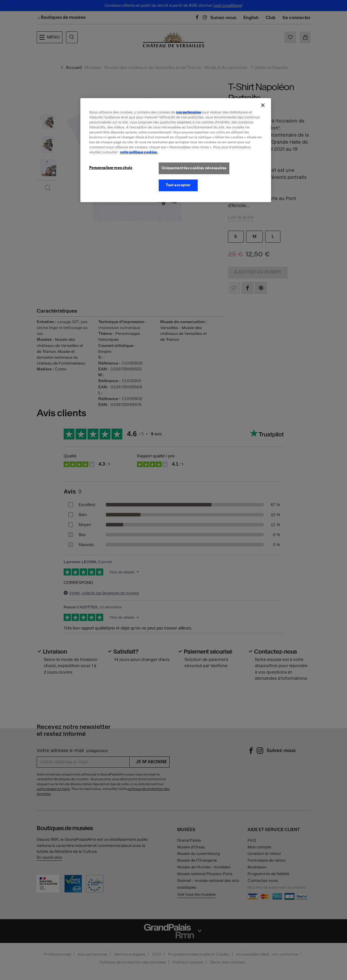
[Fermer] (263, 105)
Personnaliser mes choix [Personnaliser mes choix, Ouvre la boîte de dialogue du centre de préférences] (111, 168)
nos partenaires (188, 112)
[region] (176, 150)
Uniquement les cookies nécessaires (194, 168)
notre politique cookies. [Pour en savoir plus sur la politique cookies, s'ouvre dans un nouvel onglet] (139, 152)
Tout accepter (178, 185)
